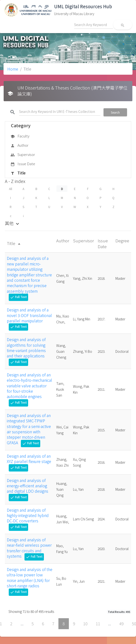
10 (85, 624)
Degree (122, 240)
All (11, 189)
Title (18, 173)
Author (19, 145)
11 (98, 624)
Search (115, 112)
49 (121, 624)
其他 (13, 223)
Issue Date (23, 164)
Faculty (20, 136)
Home (13, 69)
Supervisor (23, 155)
